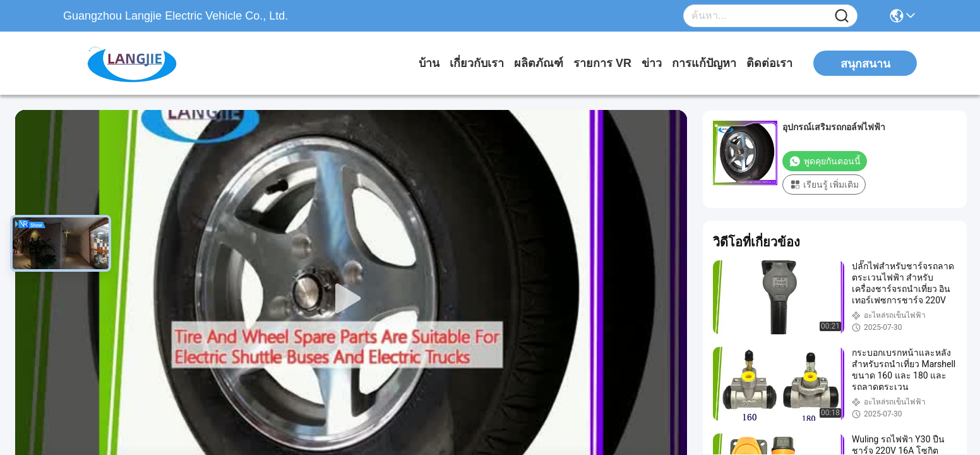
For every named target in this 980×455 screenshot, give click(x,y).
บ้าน (429, 63)
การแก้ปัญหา (704, 63)
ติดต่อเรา (769, 63)
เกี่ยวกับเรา (477, 63)
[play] (351, 299)
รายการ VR (602, 63)
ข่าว (652, 63)
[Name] (842, 16)
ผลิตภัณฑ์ (539, 63)
